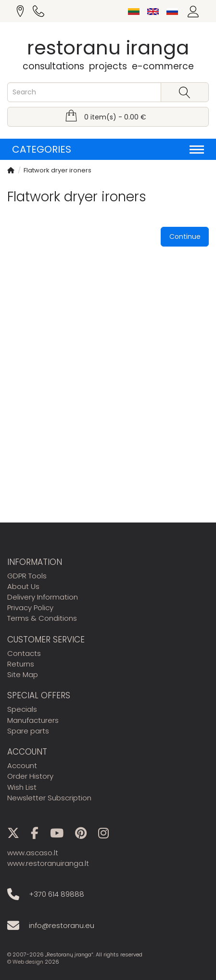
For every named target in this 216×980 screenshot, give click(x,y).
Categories (108, 149)
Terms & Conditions (42, 618)
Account (22, 765)
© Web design (25, 962)
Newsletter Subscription (49, 798)
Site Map (23, 674)
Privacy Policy (30, 608)
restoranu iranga (108, 48)
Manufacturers (33, 720)
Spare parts (28, 731)
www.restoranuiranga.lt (48, 863)
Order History (30, 776)
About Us (23, 586)
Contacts (24, 653)
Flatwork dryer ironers (57, 170)
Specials (22, 709)
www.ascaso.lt (33, 853)
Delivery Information (43, 597)
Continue (185, 236)
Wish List (22, 787)
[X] (18, 835)
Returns (21, 664)
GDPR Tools (27, 576)
